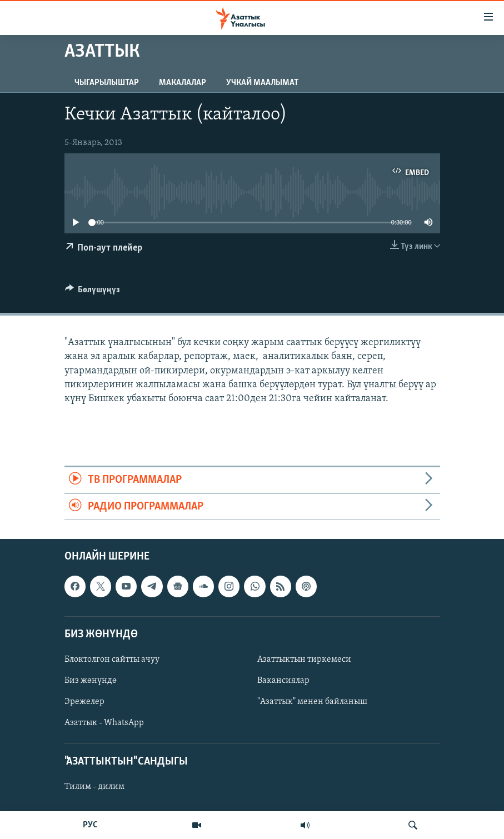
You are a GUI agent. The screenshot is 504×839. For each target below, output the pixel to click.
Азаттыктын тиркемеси (304, 660)
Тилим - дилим (94, 787)
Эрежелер (84, 702)
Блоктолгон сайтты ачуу (112, 660)
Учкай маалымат (262, 83)
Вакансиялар (283, 681)
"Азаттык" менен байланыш (312, 702)
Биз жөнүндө (91, 681)
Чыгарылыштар (107, 83)
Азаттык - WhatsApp (104, 723)
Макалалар (183, 83)
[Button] (93, 292)
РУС (90, 825)
